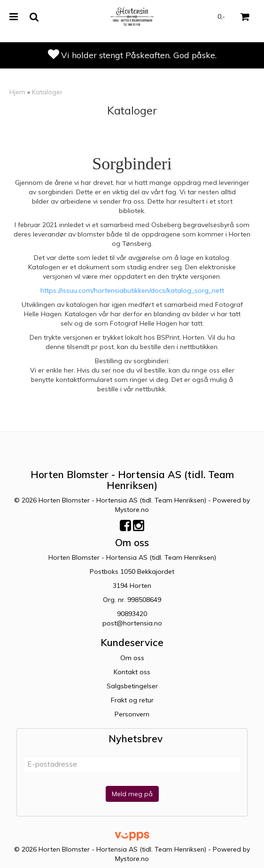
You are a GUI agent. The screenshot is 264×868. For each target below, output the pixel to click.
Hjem (17, 92)
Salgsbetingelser (132, 686)
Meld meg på (132, 794)
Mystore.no (132, 510)
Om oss (132, 658)
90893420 (132, 614)
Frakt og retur (132, 700)
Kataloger (47, 92)
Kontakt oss (132, 672)
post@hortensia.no (132, 623)
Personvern (132, 714)
